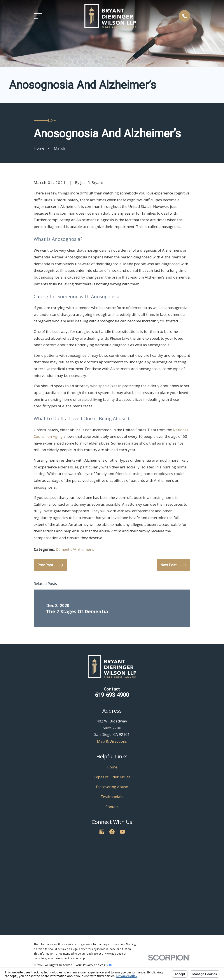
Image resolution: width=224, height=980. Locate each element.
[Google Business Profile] (102, 832)
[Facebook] (112, 832)
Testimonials (112, 797)
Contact (112, 807)
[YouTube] (122, 832)
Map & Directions (112, 741)
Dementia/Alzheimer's (75, 549)
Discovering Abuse (112, 787)
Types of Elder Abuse (112, 777)
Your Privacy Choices (94, 965)
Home (112, 767)
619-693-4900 (112, 695)
